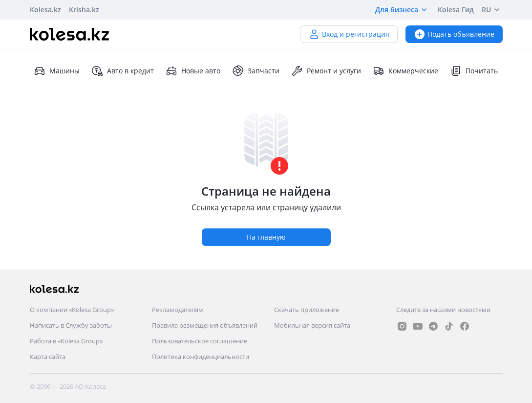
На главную (266, 237)
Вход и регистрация (349, 34)
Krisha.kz (84, 10)
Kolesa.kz (45, 10)
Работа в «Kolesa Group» (66, 341)
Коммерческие (405, 71)
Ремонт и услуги (326, 71)
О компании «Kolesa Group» (72, 310)
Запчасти (256, 71)
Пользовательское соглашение (200, 341)
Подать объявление (454, 34)
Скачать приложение (307, 310)
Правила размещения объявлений (205, 325)
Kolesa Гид (456, 10)
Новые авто (193, 71)
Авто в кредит (123, 71)
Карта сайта (48, 357)
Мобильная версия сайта (312, 325)
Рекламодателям (178, 310)
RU (492, 10)
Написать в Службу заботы (71, 325)
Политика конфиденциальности (201, 357)
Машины (57, 71)
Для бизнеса (403, 10)
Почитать (474, 71)
